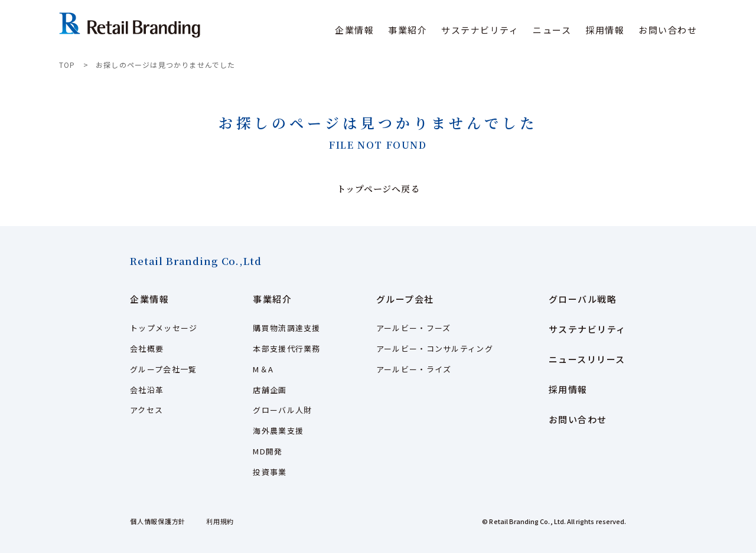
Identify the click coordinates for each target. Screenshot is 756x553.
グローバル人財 (282, 410)
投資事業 (270, 472)
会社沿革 (147, 390)
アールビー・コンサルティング (435, 349)
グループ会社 (405, 299)
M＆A (263, 369)
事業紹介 (272, 299)
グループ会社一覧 (163, 369)
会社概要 (147, 349)
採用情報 (605, 30)
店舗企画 (270, 390)
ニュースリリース (587, 359)
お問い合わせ (668, 30)
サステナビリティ (480, 30)
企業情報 (149, 299)
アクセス (146, 410)
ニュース (552, 30)
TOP (67, 65)
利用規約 (220, 521)
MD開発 (268, 451)
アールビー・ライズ (414, 369)
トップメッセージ (164, 328)
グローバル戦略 (583, 299)
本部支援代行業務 (286, 349)
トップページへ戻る (378, 189)
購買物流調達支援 (286, 328)
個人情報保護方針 (158, 521)
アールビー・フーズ (414, 328)
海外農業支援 (278, 431)
